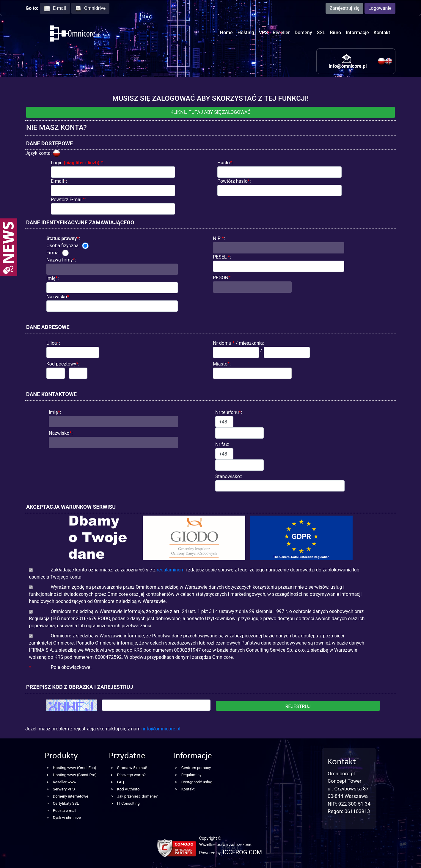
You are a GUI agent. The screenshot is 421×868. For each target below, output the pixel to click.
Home (226, 33)
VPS (263, 33)
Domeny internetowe (71, 796)
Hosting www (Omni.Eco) (75, 768)
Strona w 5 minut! (132, 768)
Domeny (303, 33)
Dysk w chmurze (67, 818)
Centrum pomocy (196, 768)
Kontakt (382, 33)
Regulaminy (191, 775)
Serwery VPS (64, 789)
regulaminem (171, 570)
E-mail (55, 8)
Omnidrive (90, 8)
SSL (321, 33)
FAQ (121, 782)
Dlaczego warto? (131, 775)
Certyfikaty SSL (66, 803)
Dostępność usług (197, 782)
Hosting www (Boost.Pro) (75, 775)
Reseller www (65, 782)
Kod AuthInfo (128, 789)
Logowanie (380, 8)
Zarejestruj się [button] (344, 8)
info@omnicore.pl (348, 66)
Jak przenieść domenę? (137, 796)
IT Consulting (128, 803)
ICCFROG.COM (242, 852)
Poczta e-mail (65, 810)
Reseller (281, 33)
